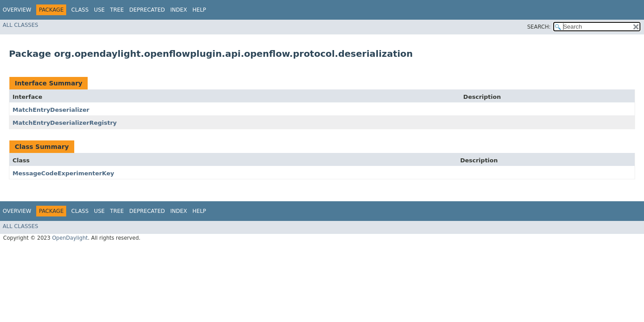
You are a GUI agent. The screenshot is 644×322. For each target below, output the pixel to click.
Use (99, 10)
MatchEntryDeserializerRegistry (65, 123)
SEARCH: (539, 27)
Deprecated (147, 10)
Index (179, 10)
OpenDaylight (70, 238)
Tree (117, 10)
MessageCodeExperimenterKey (63, 173)
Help (199, 10)
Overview (17, 10)
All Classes (20, 25)
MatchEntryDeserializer (51, 110)
